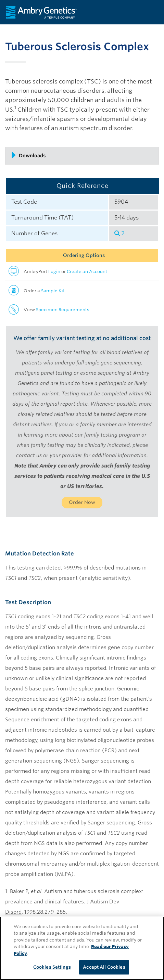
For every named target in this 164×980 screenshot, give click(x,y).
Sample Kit (53, 291)
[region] (82, 948)
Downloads (28, 155)
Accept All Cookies (104, 967)
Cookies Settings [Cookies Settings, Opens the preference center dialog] (52, 967)
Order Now (82, 502)
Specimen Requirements (63, 310)
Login (54, 272)
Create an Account (87, 272)
